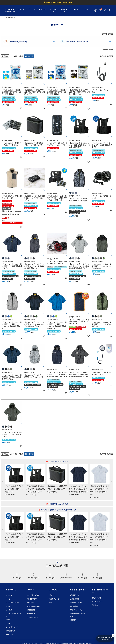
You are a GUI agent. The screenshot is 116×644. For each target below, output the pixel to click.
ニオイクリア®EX (33, 576)
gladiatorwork (66, 576)
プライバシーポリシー (78, 610)
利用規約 (73, 620)
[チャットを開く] (105, 639)
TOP (4, 18)
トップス (9, 595)
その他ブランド (33, 617)
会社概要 (95, 605)
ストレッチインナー (13, 603)
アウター (9, 620)
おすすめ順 (13, 56)
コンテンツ (53, 590)
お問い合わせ (75, 606)
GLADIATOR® (32, 599)
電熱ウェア (10, 634)
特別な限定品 (54, 10)
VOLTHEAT (31, 614)
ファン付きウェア (12, 627)
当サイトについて (98, 601)
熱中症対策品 (10, 631)
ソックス (9, 610)
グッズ (8, 606)
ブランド (21, 9)
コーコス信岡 (17, 576)
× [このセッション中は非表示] (113, 636)
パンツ (8, 599)
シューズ (9, 623)
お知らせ (76, 9)
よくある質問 (75, 599)
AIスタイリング (43, 10)
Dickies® (30, 603)
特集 (86, 9)
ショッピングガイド (78, 590)
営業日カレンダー (76, 603)
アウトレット (65, 10)
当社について (96, 598)
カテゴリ (32, 9)
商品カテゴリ (11, 590)
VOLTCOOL (31, 610)
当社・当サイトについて (100, 591)
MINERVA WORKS (34, 606)
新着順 (21, 56)
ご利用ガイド (75, 595)
